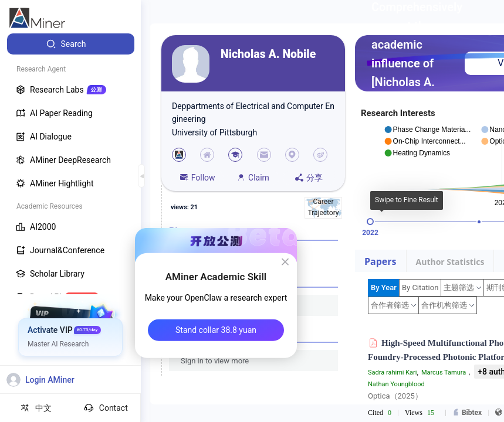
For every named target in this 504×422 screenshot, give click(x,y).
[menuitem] (71, 44)
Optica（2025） (395, 396)
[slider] (370, 222)
